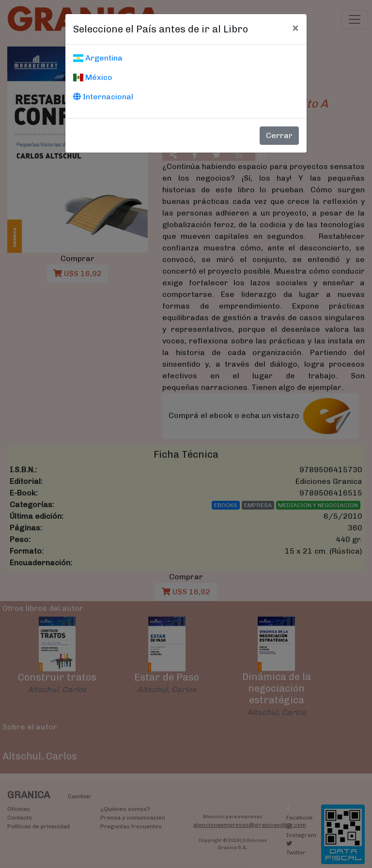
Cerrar (279, 135)
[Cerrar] (295, 28)
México (93, 77)
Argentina (98, 58)
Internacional (103, 97)
